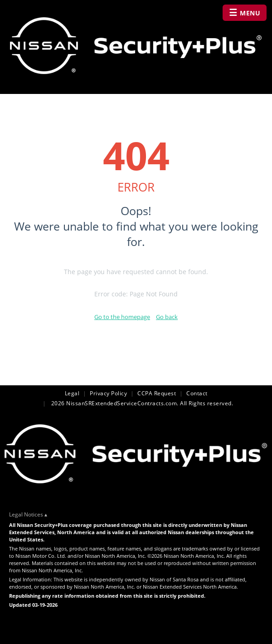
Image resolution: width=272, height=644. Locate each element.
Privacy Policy (108, 393)
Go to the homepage (122, 317)
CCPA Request (157, 393)
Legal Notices (26, 514)
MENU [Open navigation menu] (245, 12)
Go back (167, 317)
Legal (72, 393)
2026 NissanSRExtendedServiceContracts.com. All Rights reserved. (141, 403)
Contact (197, 393)
